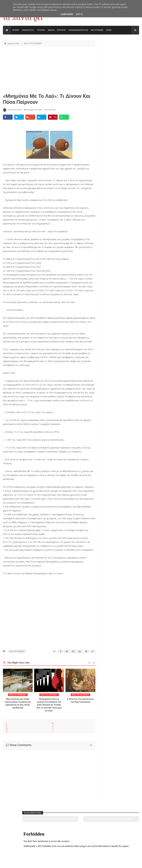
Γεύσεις (98, 850)
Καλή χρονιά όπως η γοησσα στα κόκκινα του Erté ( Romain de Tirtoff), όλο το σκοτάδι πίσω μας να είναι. (49, 705)
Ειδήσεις (126, 850)
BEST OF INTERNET (33, 43)
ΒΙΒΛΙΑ (51, 30)
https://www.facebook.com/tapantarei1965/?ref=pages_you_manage (130, 48)
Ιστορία (43, 850)
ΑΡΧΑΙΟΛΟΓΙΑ (28, 30)
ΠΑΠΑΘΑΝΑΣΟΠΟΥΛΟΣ (78, 30)
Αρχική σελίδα (14, 43)
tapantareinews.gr (131, 863)
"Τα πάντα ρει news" (32, 863)
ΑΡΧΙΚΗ (16, 30)
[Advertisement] (49, 70)
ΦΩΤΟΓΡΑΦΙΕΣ (97, 30)
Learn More (67, 14)
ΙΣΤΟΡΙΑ (41, 30)
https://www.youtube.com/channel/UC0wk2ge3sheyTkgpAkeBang (110, 48)
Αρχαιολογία (16, 850)
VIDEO (109, 30)
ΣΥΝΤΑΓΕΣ (61, 30)
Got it (79, 14)
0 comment (50, 110)
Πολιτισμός (71, 850)
